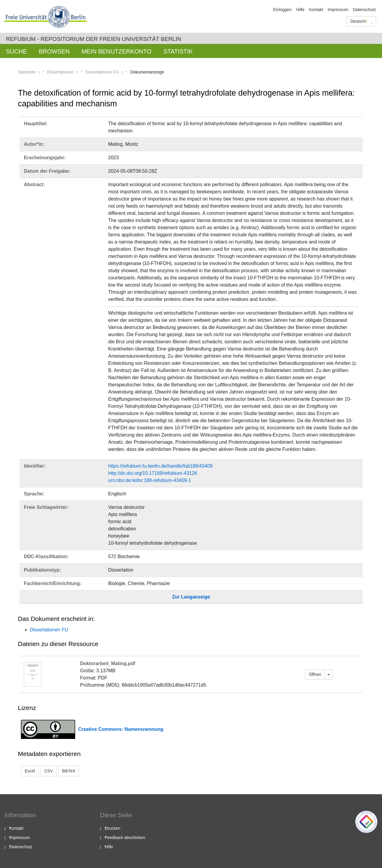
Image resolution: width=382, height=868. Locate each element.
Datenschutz (364, 10)
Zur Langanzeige (191, 597)
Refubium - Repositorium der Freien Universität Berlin (94, 39)
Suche (16, 51)
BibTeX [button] (69, 771)
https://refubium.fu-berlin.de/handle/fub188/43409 (161, 466)
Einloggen (282, 10)
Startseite (27, 72)
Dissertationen (61, 72)
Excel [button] (30, 771)
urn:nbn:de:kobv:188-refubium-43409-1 (150, 480)
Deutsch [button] (361, 21)
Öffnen (315, 674)
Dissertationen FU (102, 72)
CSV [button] (48, 771)
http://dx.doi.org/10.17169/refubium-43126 (153, 473)
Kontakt (316, 10)
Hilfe (300, 10)
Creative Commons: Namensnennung (121, 729)
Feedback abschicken (125, 838)
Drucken (113, 828)
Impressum (338, 10)
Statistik (178, 51)
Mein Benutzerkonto (116, 51)
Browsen (54, 51)
